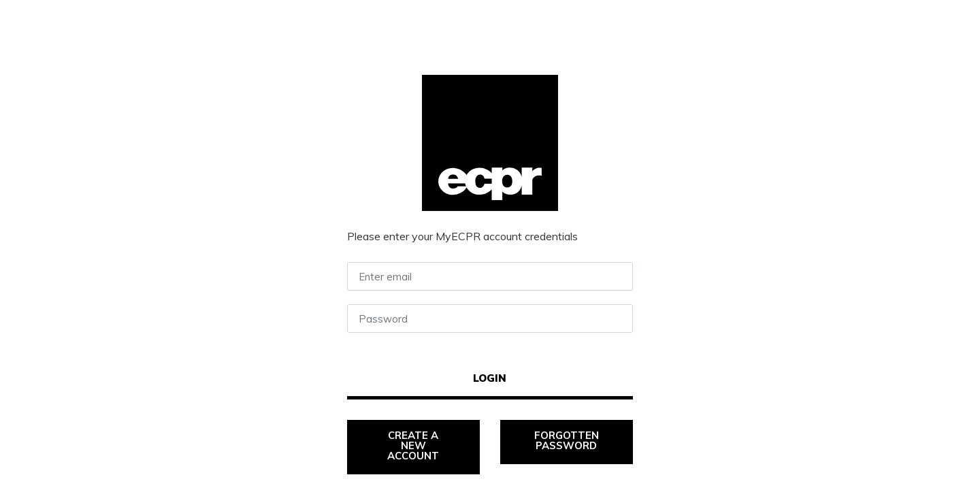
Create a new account (414, 445)
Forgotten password (568, 440)
